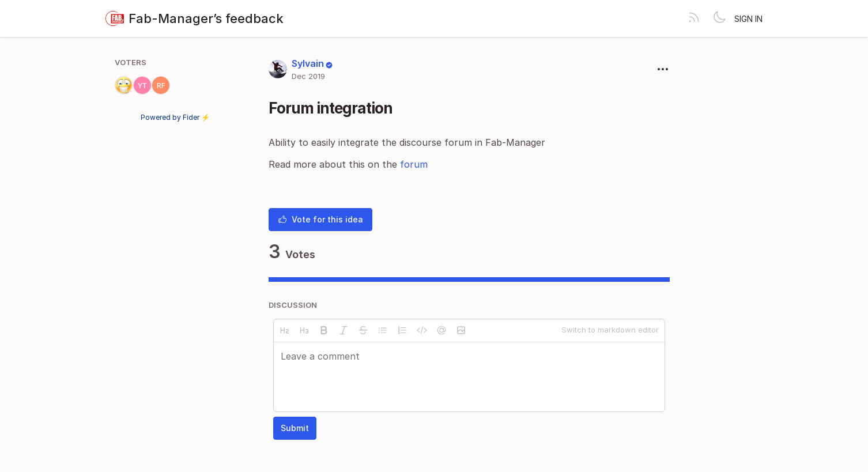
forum (414, 164)
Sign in (748, 19)
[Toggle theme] (719, 18)
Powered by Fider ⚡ (175, 117)
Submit (295, 428)
